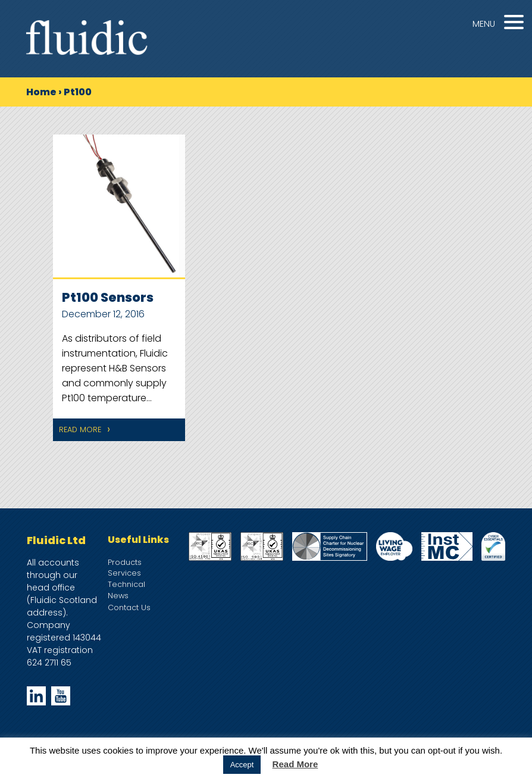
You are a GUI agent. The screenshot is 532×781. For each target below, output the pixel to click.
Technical (126, 584)
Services (124, 573)
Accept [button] (242, 765)
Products (125, 562)
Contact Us (129, 607)
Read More (80, 429)
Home (41, 92)
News (118, 596)
